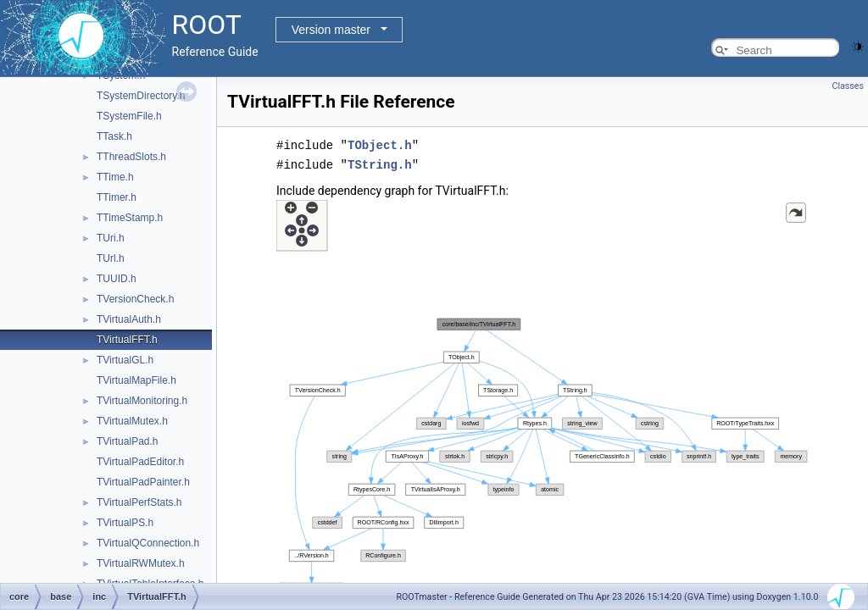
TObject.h (380, 144)
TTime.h (115, 177)
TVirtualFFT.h (127, 340)
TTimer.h (117, 197)
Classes (848, 86)
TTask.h (114, 136)
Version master (331, 30)
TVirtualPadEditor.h (140, 462)
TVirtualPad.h (128, 441)
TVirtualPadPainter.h (143, 482)
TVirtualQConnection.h (148, 543)
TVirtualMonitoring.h (142, 401)
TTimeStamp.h (130, 218)
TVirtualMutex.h (132, 421)
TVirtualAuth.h (129, 319)
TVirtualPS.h (125, 523)
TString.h (380, 163)
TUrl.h (111, 258)
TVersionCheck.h (135, 299)
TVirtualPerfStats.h (139, 502)
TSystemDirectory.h (141, 96)
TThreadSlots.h (131, 157)
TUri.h (111, 238)
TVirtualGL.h (125, 360)
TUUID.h (117, 279)
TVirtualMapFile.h (136, 380)
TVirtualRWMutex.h (141, 563)
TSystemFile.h (129, 116)
